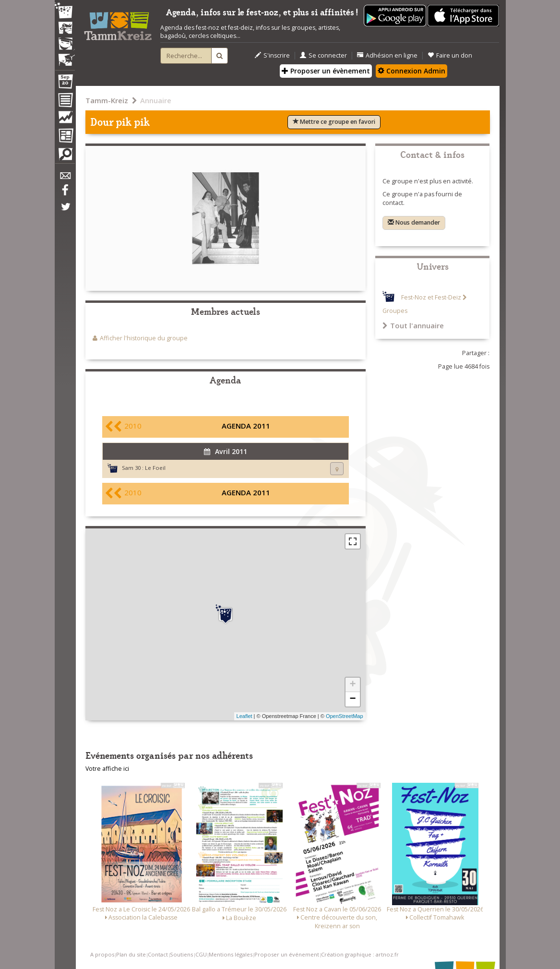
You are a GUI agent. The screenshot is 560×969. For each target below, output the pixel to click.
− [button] (352, 699)
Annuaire (156, 100)
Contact (158, 954)
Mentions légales (231, 954)
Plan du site (131, 954)
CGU (201, 954)
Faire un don (450, 55)
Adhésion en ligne (387, 55)
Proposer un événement (287, 954)
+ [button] (352, 685)
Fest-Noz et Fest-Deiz (431, 297)
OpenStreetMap (345, 716)
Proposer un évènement (326, 71)
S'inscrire (272, 55)
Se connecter (323, 55)
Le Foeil (155, 468)
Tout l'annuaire (413, 325)
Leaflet (244, 716)
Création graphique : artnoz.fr (360, 954)
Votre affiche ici (107, 769)
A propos (102, 954)
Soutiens (181, 954)
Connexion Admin (411, 71)
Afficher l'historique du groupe (144, 338)
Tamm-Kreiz (107, 100)
